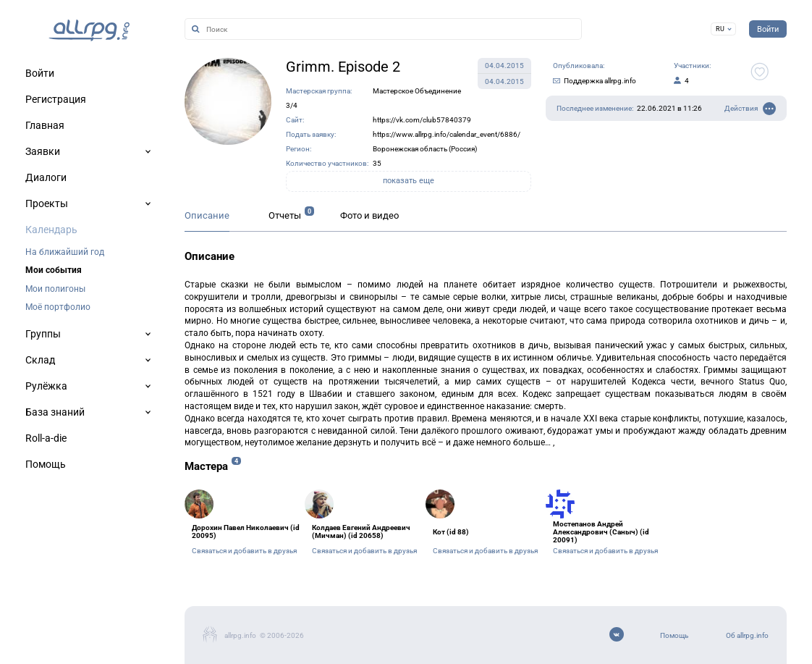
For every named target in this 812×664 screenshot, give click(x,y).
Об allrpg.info (747, 635)
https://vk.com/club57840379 (422, 120)
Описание (207, 215)
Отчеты (285, 215)
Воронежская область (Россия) (425, 149)
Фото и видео (369, 215)
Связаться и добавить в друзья (244, 551)
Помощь (674, 635)
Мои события (54, 270)
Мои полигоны (55, 289)
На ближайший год (65, 252)
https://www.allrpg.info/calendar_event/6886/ (447, 134)
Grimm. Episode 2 (343, 67)
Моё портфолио (58, 307)
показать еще (409, 181)
